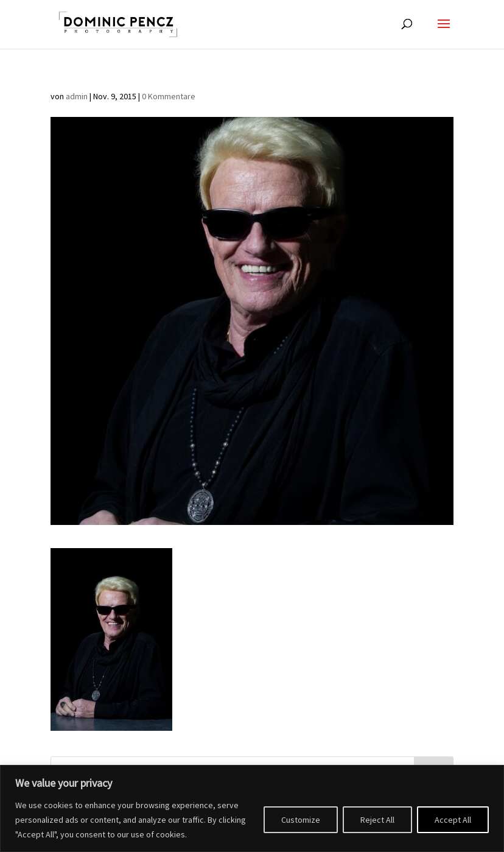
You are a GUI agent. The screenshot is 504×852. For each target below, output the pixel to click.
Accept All (453, 820)
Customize (301, 820)
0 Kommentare (169, 96)
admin (77, 96)
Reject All (377, 820)
